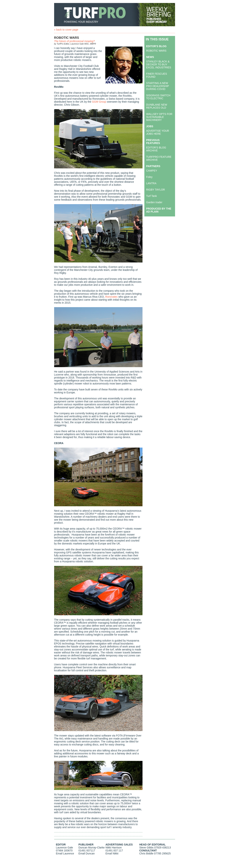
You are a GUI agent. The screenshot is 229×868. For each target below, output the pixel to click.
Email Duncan (87, 853)
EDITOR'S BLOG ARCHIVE (156, 149)
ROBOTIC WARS (156, 51)
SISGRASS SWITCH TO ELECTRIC (158, 97)
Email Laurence (65, 853)
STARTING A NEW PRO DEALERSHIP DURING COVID (158, 86)
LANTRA (151, 183)
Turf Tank (152, 196)
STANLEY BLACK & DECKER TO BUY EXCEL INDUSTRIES (159, 64)
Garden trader (154, 202)
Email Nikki (112, 853)
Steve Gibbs (146, 848)
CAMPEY (152, 171)
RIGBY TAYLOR (156, 190)
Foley (149, 177)
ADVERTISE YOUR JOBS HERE (158, 132)
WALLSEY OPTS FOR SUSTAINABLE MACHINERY (159, 117)
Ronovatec (112, 297)
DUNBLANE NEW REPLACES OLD (157, 106)
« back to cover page (66, 30)
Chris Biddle (146, 853)
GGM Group (99, 102)
